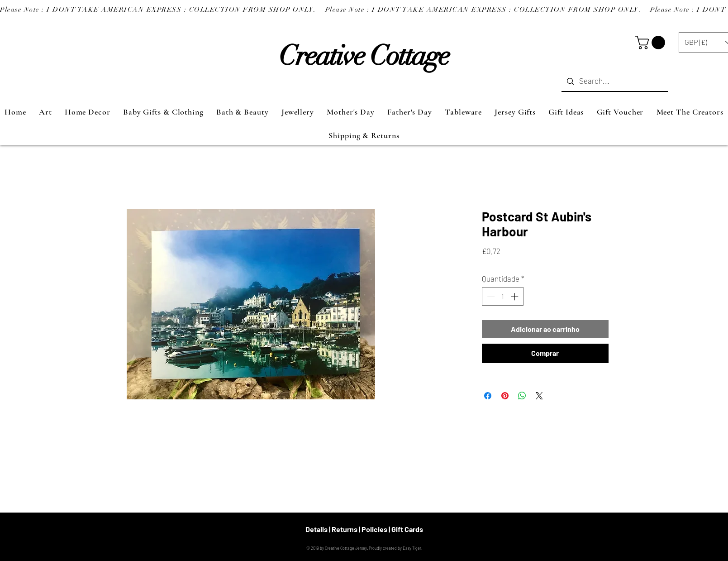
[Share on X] (539, 396)
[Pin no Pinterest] (505, 396)
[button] (652, 43)
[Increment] (515, 297)
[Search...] (614, 81)
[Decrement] (490, 297)
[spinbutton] (502, 297)
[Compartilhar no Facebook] (488, 396)
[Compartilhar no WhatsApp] (522, 396)
